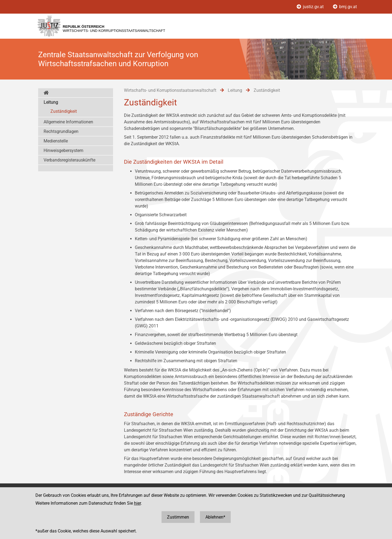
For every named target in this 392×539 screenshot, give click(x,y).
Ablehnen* (215, 517)
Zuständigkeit (64, 111)
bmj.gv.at (345, 7)
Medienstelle (56, 141)
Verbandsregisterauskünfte (69, 160)
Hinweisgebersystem (63, 150)
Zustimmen (178, 517)
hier (137, 503)
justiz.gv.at (311, 7)
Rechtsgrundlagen (61, 131)
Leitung (51, 102)
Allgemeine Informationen (68, 122)
